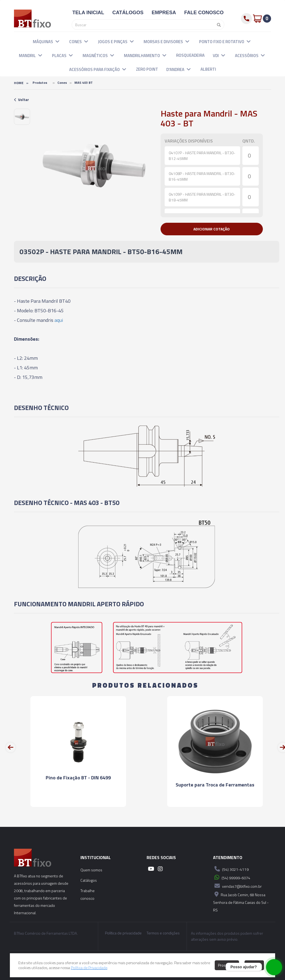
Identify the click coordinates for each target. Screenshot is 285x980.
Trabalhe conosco (88, 894)
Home (19, 83)
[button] (57, 41)
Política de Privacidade (89, 968)
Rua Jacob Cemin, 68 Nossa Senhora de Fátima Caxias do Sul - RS (241, 902)
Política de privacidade (123, 933)
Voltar (21, 100)
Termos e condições (163, 933)
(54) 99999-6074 (232, 877)
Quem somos (91, 870)
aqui (59, 320)
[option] (22, 117)
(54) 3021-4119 (231, 869)
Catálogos (89, 880)
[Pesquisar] (217, 25)
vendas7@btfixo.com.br (237, 886)
